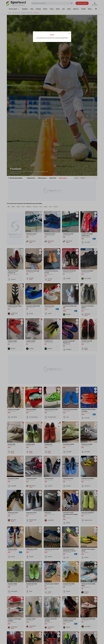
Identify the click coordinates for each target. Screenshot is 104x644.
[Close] (69, 33)
